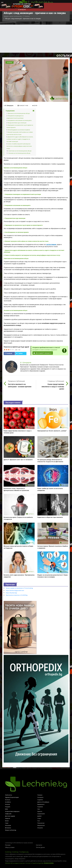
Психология (41, 823)
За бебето (8, 802)
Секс (39, 809)
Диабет (40, 816)
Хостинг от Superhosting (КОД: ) (40, 863)
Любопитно (9, 795)
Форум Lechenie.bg (11, 830)
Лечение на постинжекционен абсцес (19, 153)
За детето (40, 800)
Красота (40, 811)
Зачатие (7, 804)
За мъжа (8, 800)
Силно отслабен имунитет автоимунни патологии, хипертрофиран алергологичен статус (19, 146)
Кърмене (40, 807)
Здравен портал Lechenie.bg (13, 16)
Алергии (7, 818)
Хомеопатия (41, 814)
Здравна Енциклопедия (12, 797)
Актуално (40, 828)
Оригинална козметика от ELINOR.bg (17, 595)
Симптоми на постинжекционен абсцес (20, 151)
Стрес (7, 823)
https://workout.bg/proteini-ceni (15, 590)
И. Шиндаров (9, 106)
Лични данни (40, 847)
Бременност (41, 804)
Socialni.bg (15, 852)
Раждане (8, 807)
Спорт (39, 818)
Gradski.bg (8, 852)
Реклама (8, 845)
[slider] (9, 350)
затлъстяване (51, 245)
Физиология (41, 825)
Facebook (8, 353)
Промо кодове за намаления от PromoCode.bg (19, 588)
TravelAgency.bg (24, 852)
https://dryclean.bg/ (11, 593)
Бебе (6, 809)
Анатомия (8, 825)
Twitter (19, 353)
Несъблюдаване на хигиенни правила (19, 130)
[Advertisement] (36, 39)
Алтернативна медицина (12, 811)
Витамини (8, 828)
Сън (39, 821)
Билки (7, 821)
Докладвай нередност (43, 353)
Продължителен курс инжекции (17, 123)
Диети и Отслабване (43, 802)
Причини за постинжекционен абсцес (19, 113)
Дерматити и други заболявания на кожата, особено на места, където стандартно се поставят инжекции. (20, 139)
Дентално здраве (10, 816)
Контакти (39, 845)
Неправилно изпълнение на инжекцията (20, 120)
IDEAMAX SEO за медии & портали (15, 863)
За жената (40, 797)
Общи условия (10, 847)
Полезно (27, 16)
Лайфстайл (8, 814)
